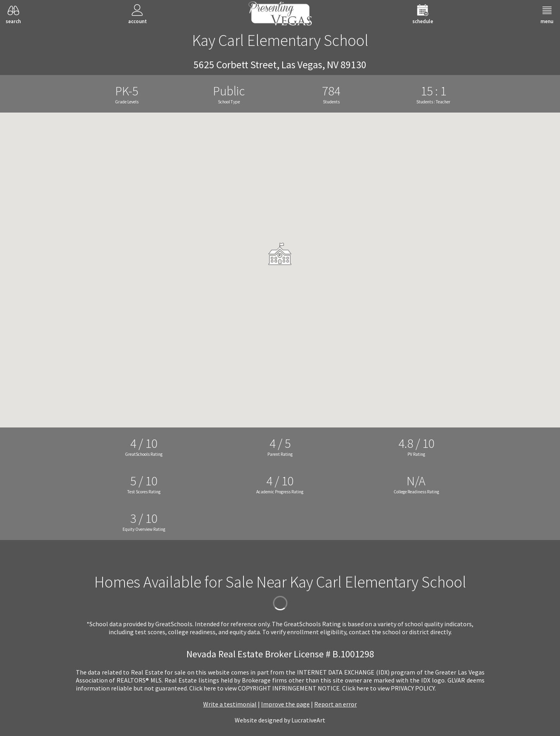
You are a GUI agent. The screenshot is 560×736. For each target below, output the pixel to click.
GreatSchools (174, 624)
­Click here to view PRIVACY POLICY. (389, 688)
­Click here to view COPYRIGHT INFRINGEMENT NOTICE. (265, 688)
